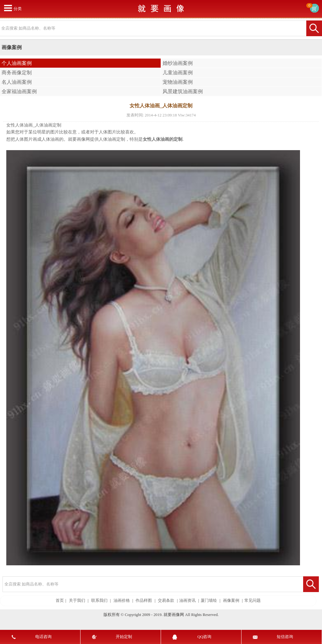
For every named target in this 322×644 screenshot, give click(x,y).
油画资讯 (187, 601)
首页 (60, 601)
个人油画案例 (17, 63)
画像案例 (231, 601)
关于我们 (77, 601)
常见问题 (253, 601)
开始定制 (124, 637)
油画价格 (122, 601)
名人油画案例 (17, 82)
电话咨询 (43, 637)
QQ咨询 (204, 637)
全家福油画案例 (19, 91)
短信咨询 (285, 637)
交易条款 (166, 601)
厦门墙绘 (209, 601)
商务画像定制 (17, 73)
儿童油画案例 (178, 73)
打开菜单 (8, 8)
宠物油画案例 (178, 82)
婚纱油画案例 (178, 63)
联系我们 (99, 601)
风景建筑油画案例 (183, 91)
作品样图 (144, 601)
